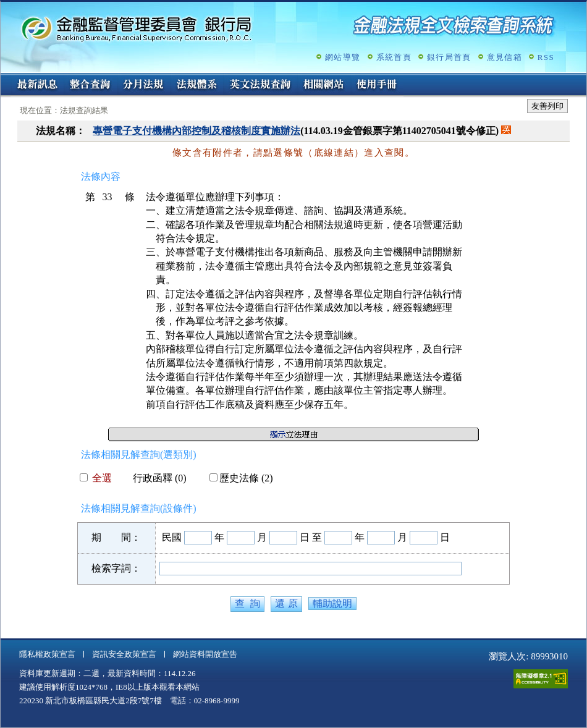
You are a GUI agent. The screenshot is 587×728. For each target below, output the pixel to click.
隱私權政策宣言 (47, 654)
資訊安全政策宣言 (124, 654)
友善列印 (547, 106)
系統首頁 (394, 57)
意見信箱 (505, 57)
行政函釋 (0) (155, 478)
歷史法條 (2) (241, 478)
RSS (546, 57)
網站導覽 (343, 57)
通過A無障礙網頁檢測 (541, 679)
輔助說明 (332, 603)
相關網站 (324, 85)
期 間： (116, 537)
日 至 (311, 537)
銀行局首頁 (449, 57)
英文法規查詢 (260, 85)
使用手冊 (377, 85)
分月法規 (143, 85)
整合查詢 (90, 85)
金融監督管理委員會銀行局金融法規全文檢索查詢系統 (137, 28)
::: (5, 78)
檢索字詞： (116, 568)
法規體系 (196, 85)
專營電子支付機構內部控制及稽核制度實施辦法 (196, 131)
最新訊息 (37, 85)
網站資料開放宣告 (205, 654)
